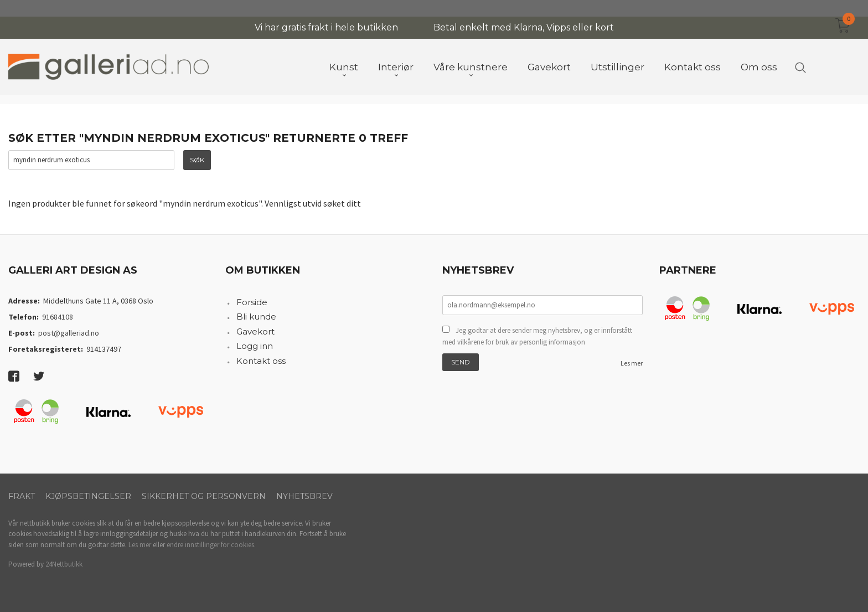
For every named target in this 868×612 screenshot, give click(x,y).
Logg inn (255, 346)
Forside (252, 302)
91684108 (58, 317)
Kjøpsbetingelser (88, 496)
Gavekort (255, 331)
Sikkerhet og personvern (204, 496)
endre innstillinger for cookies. (211, 545)
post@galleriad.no (69, 333)
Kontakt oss (261, 361)
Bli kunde (256, 317)
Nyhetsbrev (304, 496)
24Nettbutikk (64, 564)
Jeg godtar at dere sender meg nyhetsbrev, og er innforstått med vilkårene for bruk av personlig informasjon (537, 336)
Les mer (632, 363)
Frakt (22, 496)
